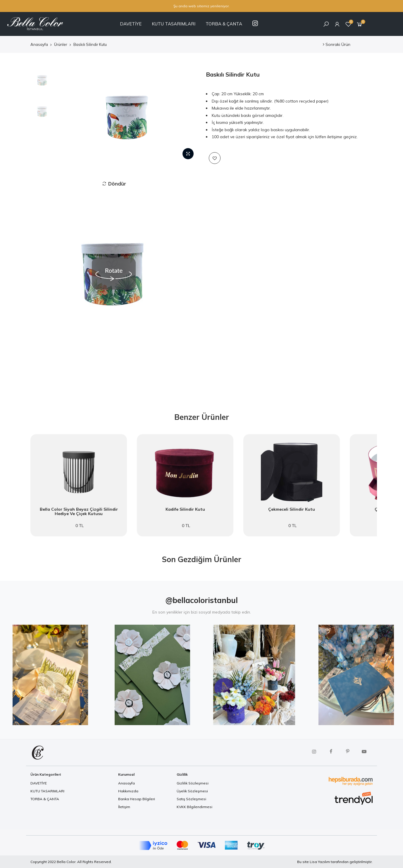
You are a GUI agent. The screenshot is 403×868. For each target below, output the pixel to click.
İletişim (124, 807)
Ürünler (61, 44)
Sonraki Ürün (337, 44)
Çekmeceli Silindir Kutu (292, 510)
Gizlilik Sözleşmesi (193, 783)
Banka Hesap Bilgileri (137, 799)
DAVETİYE (131, 24)
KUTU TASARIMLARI (174, 24)
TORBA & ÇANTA (224, 24)
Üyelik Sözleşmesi (192, 791)
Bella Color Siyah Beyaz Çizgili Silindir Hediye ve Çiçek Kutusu (79, 512)
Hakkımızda (128, 791)
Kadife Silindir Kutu (185, 510)
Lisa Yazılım (320, 862)
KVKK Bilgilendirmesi (194, 807)
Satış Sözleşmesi (191, 799)
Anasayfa (39, 44)
